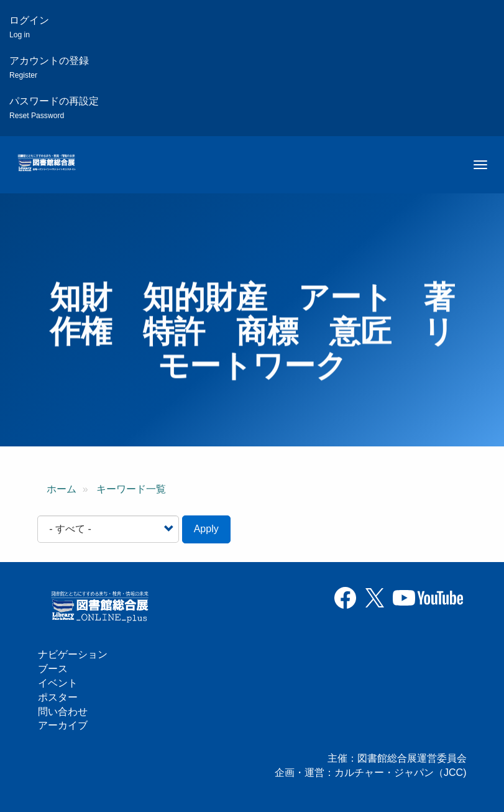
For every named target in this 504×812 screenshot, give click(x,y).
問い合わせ (63, 712)
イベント (58, 683)
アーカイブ (63, 725)
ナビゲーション (73, 654)
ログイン (29, 27)
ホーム (62, 489)
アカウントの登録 (49, 67)
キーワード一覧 (131, 489)
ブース (53, 669)
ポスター (58, 697)
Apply (206, 529)
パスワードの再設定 (54, 108)
